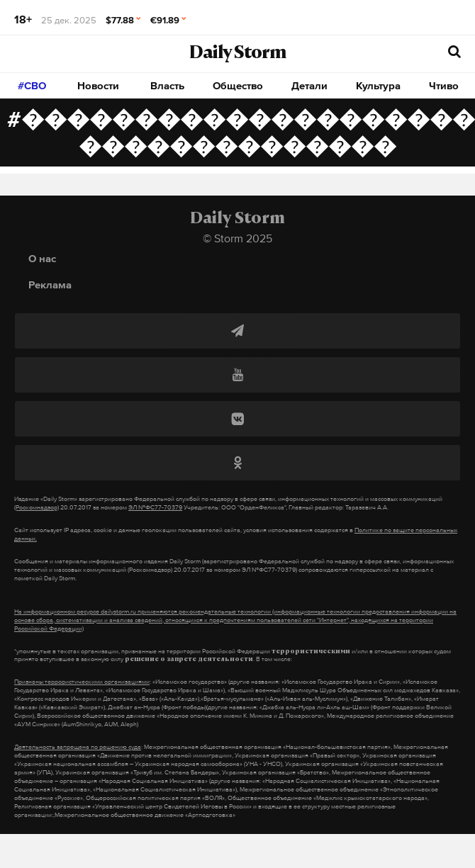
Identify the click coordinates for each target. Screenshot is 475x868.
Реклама (50, 284)
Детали (309, 85)
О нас (42, 258)
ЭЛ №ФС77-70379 (155, 507)
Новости (98, 85)
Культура (378, 85)
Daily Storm (238, 54)
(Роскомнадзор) (37, 507)
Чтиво (444, 85)
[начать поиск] (454, 52)
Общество (238, 85)
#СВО (32, 85)
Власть (167, 85)
